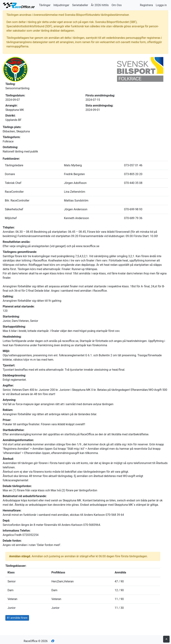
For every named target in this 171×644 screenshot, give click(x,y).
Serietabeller (80, 5)
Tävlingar (45, 5)
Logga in (161, 5)
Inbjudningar (61, 5)
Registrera (146, 5)
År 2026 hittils (100, 5)
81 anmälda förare (17, 618)
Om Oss (117, 5)
